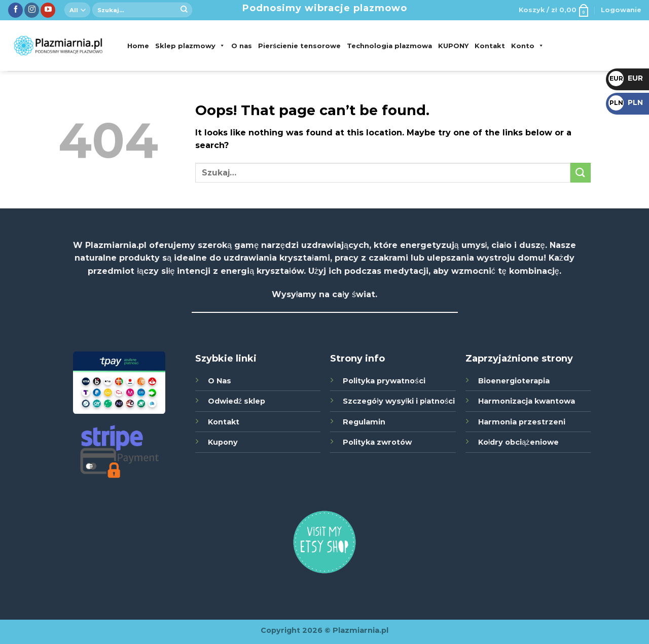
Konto (528, 46)
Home (138, 46)
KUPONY (453, 46)
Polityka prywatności (384, 381)
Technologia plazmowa (389, 46)
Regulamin (364, 422)
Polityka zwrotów (377, 442)
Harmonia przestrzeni (522, 422)
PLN (626, 102)
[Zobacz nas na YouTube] (48, 10)
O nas (242, 46)
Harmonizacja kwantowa (527, 401)
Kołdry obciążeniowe (518, 442)
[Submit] (184, 10)
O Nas (220, 381)
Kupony (223, 442)
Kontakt (490, 46)
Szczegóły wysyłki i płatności (399, 401)
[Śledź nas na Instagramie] (32, 10)
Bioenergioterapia (514, 381)
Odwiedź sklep (237, 401)
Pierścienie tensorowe (299, 46)
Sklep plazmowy (190, 46)
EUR (626, 78)
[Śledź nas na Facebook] (15, 10)
